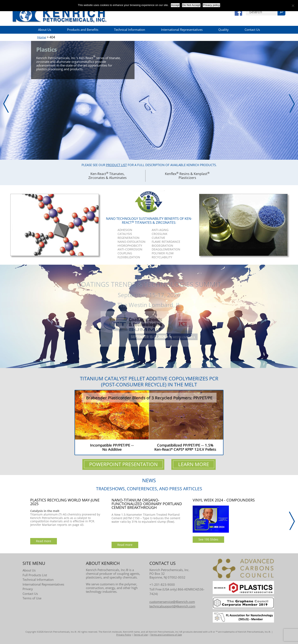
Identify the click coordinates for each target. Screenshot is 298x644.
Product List (116, 165)
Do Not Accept (191, 5)
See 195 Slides (208, 539)
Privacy (28, 589)
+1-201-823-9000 (162, 584)
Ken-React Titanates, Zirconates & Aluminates (108, 175)
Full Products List (35, 575)
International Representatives (182, 30)
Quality (223, 30)
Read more (44, 541)
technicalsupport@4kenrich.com (172, 606)
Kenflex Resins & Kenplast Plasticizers (187, 175)
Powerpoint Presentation (123, 464)
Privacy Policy (124, 635)
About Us (45, 30)
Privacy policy (211, 5)
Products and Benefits (83, 30)
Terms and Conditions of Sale (166, 635)
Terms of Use (32, 598)
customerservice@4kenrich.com (172, 602)
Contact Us (252, 30)
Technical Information (130, 30)
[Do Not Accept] (293, 6)
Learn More (194, 464)
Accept (175, 5)
